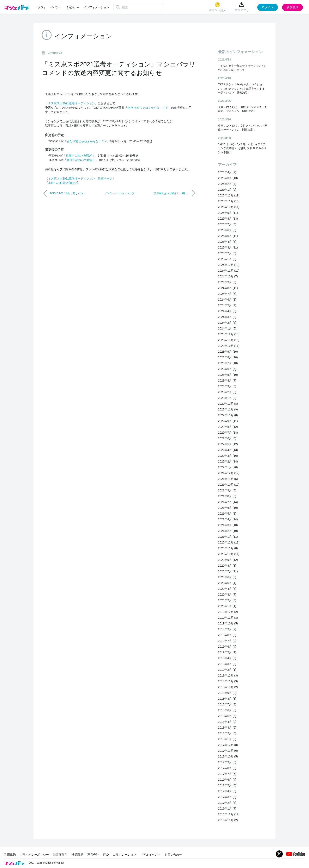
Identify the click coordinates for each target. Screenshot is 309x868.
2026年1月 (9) (227, 190)
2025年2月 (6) (227, 253)
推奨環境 (77, 855)
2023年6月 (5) (227, 369)
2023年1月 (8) (227, 398)
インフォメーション (96, 7)
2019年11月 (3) (228, 618)
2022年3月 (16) (228, 456)
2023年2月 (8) (227, 392)
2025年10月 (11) (229, 207)
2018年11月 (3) (228, 681)
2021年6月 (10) (228, 508)
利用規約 (10, 855)
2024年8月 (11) (228, 288)
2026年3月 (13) (228, 178)
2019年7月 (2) (227, 641)
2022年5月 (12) (228, 444)
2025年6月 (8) (227, 230)
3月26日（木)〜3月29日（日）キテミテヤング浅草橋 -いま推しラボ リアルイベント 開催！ (242, 148)
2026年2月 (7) (227, 184)
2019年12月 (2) (228, 612)
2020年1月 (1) (227, 606)
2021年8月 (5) (227, 496)
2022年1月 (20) (228, 467)
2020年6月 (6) (227, 577)
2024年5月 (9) (227, 305)
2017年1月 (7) (227, 809)
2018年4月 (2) (227, 722)
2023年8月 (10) (228, 357)
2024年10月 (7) (228, 276)
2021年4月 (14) (228, 519)
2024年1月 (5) (227, 328)
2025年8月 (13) (228, 219)
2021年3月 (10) (228, 525)
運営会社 (93, 855)
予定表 (70, 7)
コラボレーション (125, 855)
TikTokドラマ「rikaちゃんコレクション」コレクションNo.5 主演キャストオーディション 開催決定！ (241, 88)
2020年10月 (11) (229, 554)
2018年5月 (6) (227, 716)
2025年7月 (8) (227, 224)
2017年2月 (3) (227, 803)
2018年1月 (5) (227, 739)
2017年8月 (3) (227, 768)
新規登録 (292, 7)
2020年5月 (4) (227, 583)
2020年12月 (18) (229, 542)
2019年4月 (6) (227, 658)
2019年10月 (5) (228, 623)
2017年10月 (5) (228, 756)
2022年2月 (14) (228, 461)
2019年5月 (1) (227, 652)
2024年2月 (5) (227, 323)
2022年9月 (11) (228, 421)
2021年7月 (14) (228, 502)
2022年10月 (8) (228, 415)
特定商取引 (60, 855)
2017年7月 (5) (227, 774)
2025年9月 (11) (228, 213)
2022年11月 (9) (228, 409)
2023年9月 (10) (228, 352)
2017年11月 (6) (228, 751)
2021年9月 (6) (227, 490)
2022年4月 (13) (228, 450)
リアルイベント (150, 855)
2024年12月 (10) (229, 265)
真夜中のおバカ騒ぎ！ (80, 156)
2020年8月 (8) (227, 566)
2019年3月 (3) (227, 664)
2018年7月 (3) (227, 704)
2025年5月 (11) (228, 236)
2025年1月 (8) (227, 259)
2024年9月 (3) (227, 282)
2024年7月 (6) (227, 294)
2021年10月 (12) (229, 485)
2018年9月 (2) (227, 693)
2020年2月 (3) (227, 600)
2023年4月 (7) (227, 380)
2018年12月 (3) (228, 675)
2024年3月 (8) (227, 317)
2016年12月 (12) (229, 814)
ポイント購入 (218, 7)
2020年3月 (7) (227, 595)
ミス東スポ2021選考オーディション (71, 103)
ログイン (268, 7)
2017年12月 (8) (228, 745)
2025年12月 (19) (229, 195)
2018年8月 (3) (227, 699)
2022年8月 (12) (228, 427)
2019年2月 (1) (227, 670)
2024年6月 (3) (227, 300)
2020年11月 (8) (228, 548)
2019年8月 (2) (227, 635)
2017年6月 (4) (227, 780)
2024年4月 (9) (227, 311)
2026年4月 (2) (227, 172)
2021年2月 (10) (228, 531)
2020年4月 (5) (227, 589)
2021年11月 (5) (228, 479)
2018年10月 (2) (228, 687)
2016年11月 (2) (228, 820)
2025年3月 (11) (228, 247)
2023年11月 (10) (229, 340)
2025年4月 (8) (227, 242)
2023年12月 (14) (229, 334)
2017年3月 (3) (227, 797)
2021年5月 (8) (227, 514)
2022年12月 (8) (228, 404)
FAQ (106, 855)
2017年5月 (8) (227, 785)
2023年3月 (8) (227, 386)
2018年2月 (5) (227, 733)
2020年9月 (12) (228, 560)
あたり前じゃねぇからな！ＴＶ (148, 108)
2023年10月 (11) (229, 346)
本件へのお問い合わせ (62, 183)
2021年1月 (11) (228, 537)
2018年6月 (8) (227, 710)
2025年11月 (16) (229, 201)
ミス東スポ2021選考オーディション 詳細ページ (80, 178)
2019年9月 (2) (227, 629)
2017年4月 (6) (227, 791)
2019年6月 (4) (227, 647)
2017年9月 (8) (227, 762)
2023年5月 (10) (228, 375)
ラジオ (42, 7)
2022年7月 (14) (228, 433)
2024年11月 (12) (229, 271)
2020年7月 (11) (228, 571)
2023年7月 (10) (228, 363)
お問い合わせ (173, 855)
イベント (56, 7)
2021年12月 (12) (229, 473)
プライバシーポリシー (34, 855)
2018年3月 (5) (227, 728)
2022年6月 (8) (227, 438)
